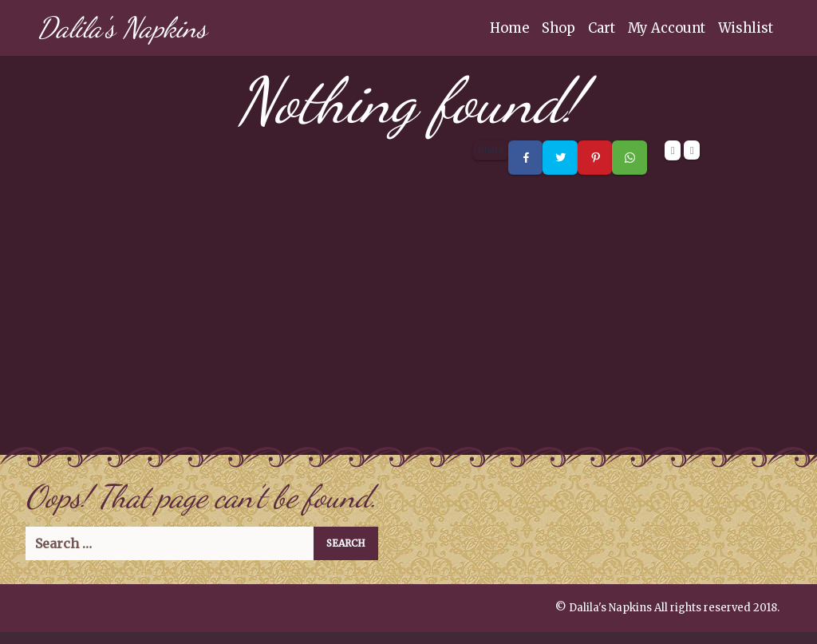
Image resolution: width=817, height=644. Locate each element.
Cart (602, 28)
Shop (558, 28)
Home (509, 28)
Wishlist (746, 28)
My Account (667, 28)
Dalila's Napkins (122, 28)
